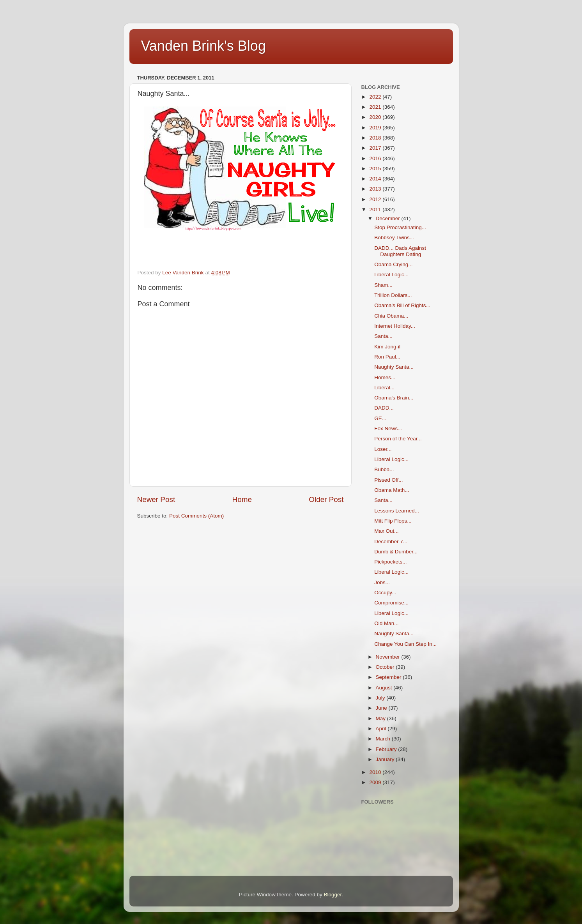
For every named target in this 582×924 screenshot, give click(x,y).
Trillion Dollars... (393, 295)
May (381, 718)
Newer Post (156, 499)
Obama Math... (392, 490)
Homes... (385, 377)
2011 (376, 209)
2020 (376, 117)
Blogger (333, 895)
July (381, 698)
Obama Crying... (393, 264)
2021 (376, 107)
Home (242, 499)
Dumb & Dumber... (396, 552)
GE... (380, 418)
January (386, 759)
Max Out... (386, 531)
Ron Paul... (387, 357)
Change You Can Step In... (405, 644)
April (382, 729)
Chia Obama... (391, 316)
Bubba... (384, 469)
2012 (376, 199)
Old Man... (386, 623)
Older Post (326, 499)
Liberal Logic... (391, 275)
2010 (376, 772)
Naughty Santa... (394, 367)
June (382, 708)
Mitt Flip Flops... (393, 521)
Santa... (383, 336)
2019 (376, 128)
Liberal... (384, 388)
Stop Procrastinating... (400, 227)
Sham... (383, 285)
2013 (376, 189)
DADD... (384, 408)
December (389, 218)
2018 (376, 138)
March (384, 739)
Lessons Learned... (397, 511)
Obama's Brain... (394, 398)
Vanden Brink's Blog (203, 46)
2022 (376, 97)
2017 (376, 148)
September (389, 677)
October (386, 667)
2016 (376, 158)
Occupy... (385, 593)
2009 (376, 782)
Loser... (383, 449)
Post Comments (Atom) (196, 516)
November (389, 657)
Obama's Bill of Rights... (402, 305)
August (385, 688)
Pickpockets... (390, 562)
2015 (376, 169)
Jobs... (382, 582)
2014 (376, 179)
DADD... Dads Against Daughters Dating (400, 251)
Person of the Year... (398, 439)
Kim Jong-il (387, 347)
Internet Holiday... (395, 326)
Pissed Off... (388, 480)
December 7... (391, 542)
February (387, 749)
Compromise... (391, 603)
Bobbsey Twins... (394, 238)
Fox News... (388, 428)
